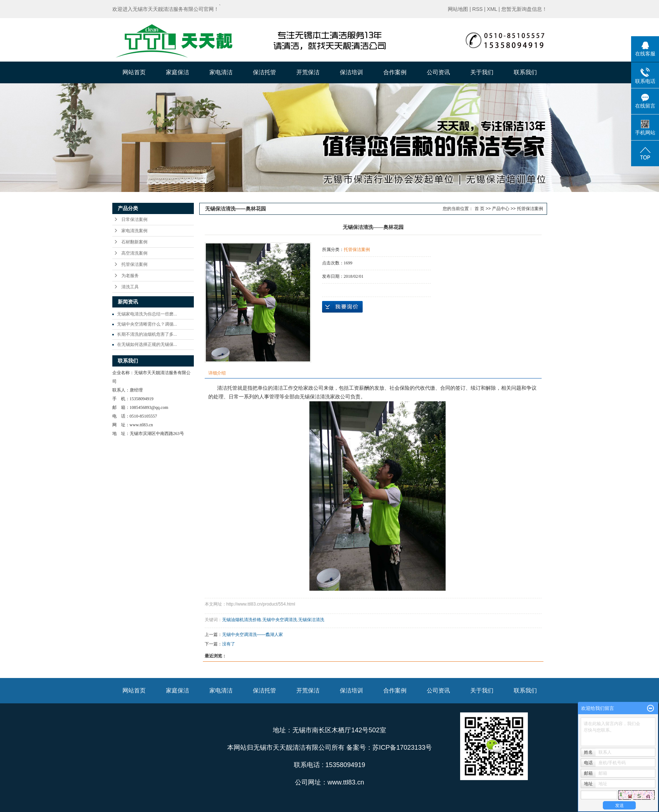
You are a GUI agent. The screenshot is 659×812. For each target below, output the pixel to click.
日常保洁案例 (134, 219)
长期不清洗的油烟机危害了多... (147, 334)
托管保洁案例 (134, 264)
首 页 (479, 209)
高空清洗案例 (134, 253)
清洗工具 (130, 287)
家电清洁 (221, 72)
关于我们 (482, 72)
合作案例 (395, 72)
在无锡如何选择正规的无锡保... (147, 344)
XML (492, 9)
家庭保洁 (178, 72)
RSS (478, 9)
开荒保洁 (308, 72)
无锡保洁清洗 (311, 620)
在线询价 (342, 307)
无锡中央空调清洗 (280, 620)
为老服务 (130, 276)
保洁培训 (351, 72)
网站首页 (134, 72)
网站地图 (458, 9)
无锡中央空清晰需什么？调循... (147, 324)
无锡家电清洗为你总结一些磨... (147, 314)
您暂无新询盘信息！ (524, 9)
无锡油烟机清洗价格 (242, 620)
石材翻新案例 (134, 242)
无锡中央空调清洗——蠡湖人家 (253, 635)
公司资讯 (438, 72)
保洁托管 (264, 72)
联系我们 (525, 72)
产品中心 (501, 209)
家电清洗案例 (134, 231)
